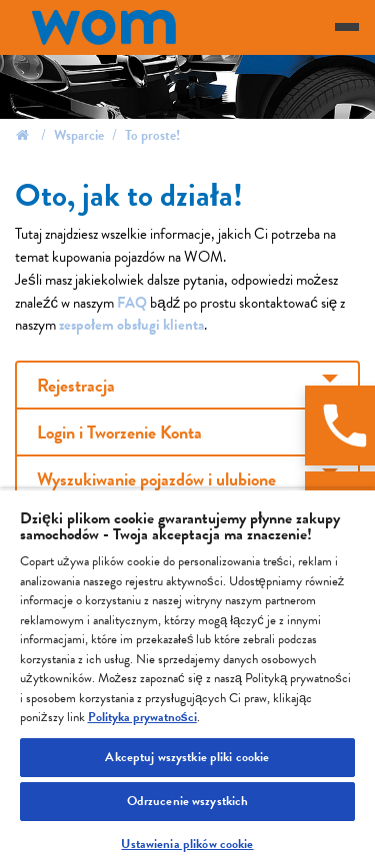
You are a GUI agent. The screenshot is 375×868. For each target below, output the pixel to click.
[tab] (187, 385)
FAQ (133, 303)
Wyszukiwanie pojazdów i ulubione (156, 479)
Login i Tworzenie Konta (119, 432)
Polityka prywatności (142, 717)
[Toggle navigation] (347, 27)
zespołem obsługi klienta (131, 325)
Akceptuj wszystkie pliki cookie (187, 757)
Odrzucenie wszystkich (188, 801)
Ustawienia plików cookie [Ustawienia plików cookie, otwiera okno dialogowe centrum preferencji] (187, 844)
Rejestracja (76, 385)
